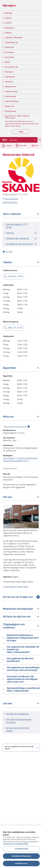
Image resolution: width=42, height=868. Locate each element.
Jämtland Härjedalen (14, 38)
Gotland (8, 23)
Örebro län (9, 106)
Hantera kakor (21, 849)
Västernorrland (11, 91)
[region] (21, 847)
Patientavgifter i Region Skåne (16, 587)
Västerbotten (10, 87)
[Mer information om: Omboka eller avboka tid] (36, 238)
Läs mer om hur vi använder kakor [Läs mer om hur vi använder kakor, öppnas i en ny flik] (16, 844)
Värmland (9, 82)
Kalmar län (9, 47)
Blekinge (9, 13)
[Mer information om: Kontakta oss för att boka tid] (36, 244)
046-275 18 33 (15, 328)
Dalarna (8, 18)
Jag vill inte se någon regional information (17, 117)
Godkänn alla (21, 863)
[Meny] (35, 145)
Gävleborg (9, 28)
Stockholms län (12, 67)
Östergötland (11, 111)
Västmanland (10, 96)
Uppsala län (10, 77)
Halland (8, 33)
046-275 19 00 (15, 276)
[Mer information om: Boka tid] (36, 233)
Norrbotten (10, 57)
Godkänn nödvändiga (21, 856)
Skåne (8, 62)
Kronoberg (9, 52)
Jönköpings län (11, 42)
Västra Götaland (12, 101)
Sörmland (9, 72)
